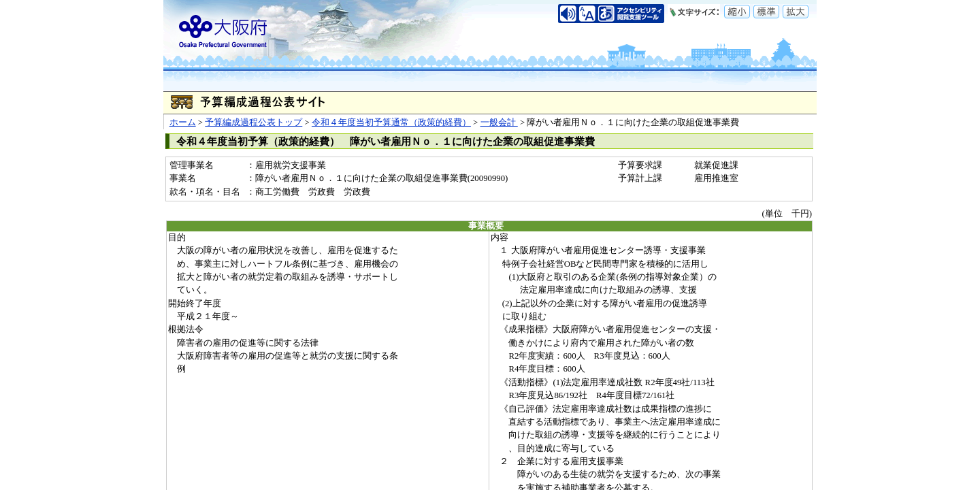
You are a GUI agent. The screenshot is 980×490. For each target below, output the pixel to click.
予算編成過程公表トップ (254, 122)
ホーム (183, 122)
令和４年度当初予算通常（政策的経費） (391, 122)
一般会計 (499, 122)
